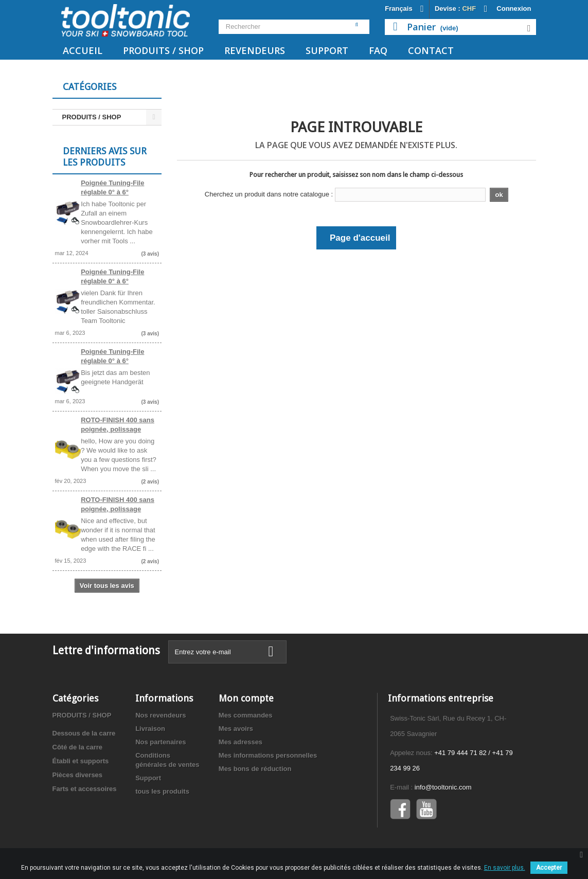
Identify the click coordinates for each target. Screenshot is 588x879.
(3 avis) (150, 254)
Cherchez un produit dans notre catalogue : (269, 194)
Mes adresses (240, 742)
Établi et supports (81, 761)
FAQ (378, 50)
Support (327, 50)
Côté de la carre (78, 747)
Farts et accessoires (85, 789)
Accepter (549, 868)
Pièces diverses (78, 775)
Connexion (514, 8)
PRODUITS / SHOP (163, 50)
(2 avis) (150, 482)
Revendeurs (255, 50)
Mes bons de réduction (255, 769)
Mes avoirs (236, 729)
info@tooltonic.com (443, 787)
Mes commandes (246, 715)
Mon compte (246, 698)
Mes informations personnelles (268, 755)
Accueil (83, 50)
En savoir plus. (505, 868)
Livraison (150, 729)
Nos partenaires (161, 742)
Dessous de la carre (84, 733)
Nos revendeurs (161, 715)
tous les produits (162, 791)
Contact (431, 50)
